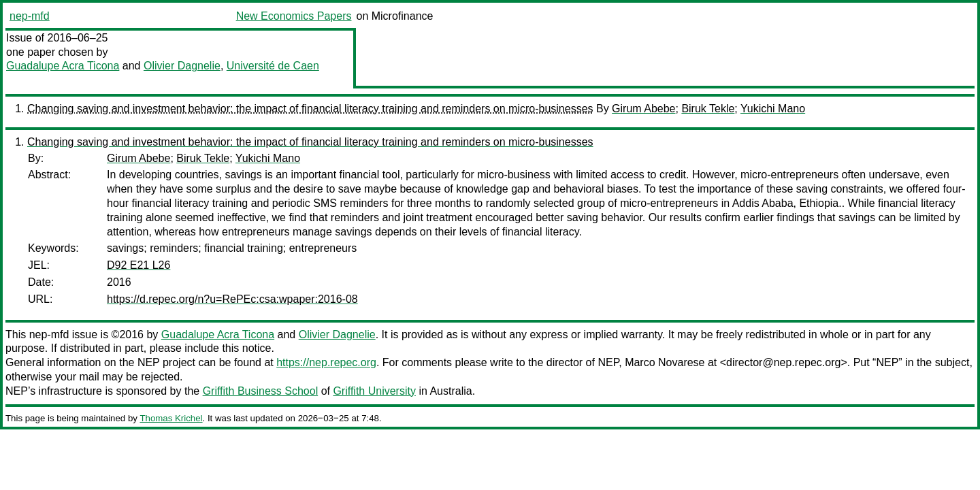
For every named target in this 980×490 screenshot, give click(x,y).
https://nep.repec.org (326, 362)
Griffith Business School (261, 391)
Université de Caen (273, 66)
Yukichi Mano (773, 109)
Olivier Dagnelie (182, 66)
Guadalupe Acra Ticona (63, 66)
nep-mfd (30, 16)
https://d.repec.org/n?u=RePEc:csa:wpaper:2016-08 (232, 299)
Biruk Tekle (708, 109)
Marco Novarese (665, 362)
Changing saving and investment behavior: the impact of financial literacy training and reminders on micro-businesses (310, 109)
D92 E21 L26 (138, 265)
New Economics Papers (294, 16)
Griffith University (374, 391)
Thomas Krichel (171, 418)
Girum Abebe (643, 109)
